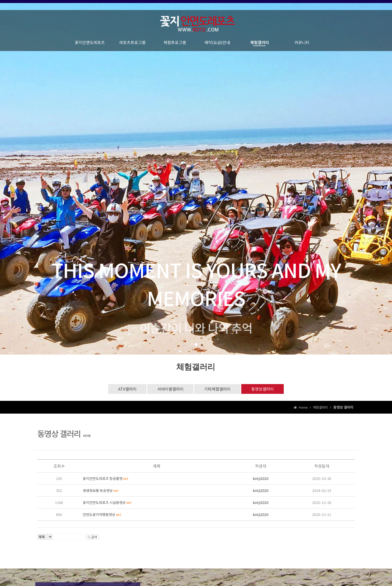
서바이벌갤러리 (170, 389)
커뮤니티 (302, 45)
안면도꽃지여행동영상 (102, 514)
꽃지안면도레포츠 (90, 45)
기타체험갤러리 (217, 389)
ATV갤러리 (127, 389)
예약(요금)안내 (217, 45)
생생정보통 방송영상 (101, 490)
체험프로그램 (175, 45)
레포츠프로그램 (132, 45)
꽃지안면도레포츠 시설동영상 (107, 502)
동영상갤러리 (262, 389)
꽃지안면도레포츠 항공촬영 (106, 478)
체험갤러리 (260, 45)
